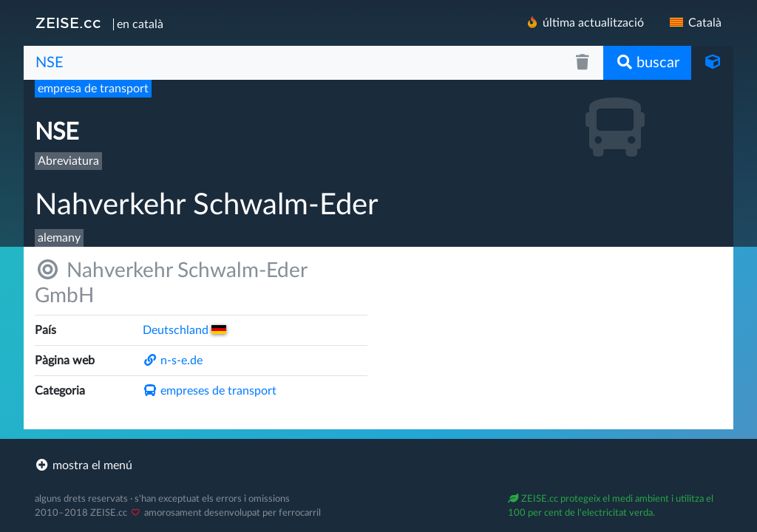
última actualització (584, 23)
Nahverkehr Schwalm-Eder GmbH (171, 283)
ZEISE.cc (68, 23)
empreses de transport (210, 391)
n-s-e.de (173, 361)
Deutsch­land (184, 330)
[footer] (378, 465)
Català (695, 23)
